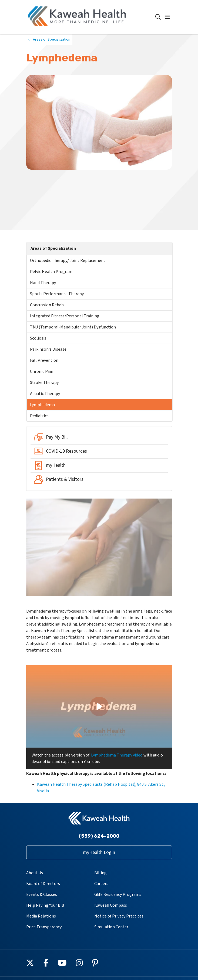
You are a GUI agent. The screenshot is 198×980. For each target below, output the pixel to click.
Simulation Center (111, 927)
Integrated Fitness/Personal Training (65, 316)
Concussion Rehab (47, 305)
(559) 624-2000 (99, 836)
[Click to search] (158, 17)
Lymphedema (42, 405)
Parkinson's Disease (48, 349)
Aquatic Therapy (45, 394)
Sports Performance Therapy (57, 294)
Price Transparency (44, 927)
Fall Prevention (44, 360)
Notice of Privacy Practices (119, 916)
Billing (100, 873)
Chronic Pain (42, 371)
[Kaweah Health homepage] (91, 17)
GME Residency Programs (118, 895)
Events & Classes (42, 895)
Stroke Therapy (44, 383)
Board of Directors (43, 884)
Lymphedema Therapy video (117, 755)
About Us (35, 873)
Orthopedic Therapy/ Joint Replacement (68, 261)
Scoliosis (38, 338)
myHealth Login (99, 852)
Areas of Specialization (53, 248)
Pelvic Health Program (51, 272)
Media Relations (41, 916)
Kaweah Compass (111, 905)
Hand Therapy (43, 283)
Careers (101, 884)
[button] (169, 17)
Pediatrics (39, 416)
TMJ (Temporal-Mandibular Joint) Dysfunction (73, 327)
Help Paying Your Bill (45, 905)
